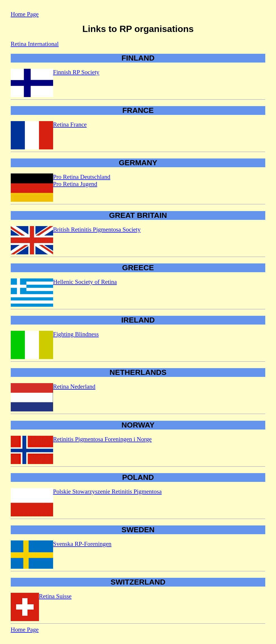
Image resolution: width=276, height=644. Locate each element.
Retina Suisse (55, 596)
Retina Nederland (74, 387)
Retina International (35, 44)
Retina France (70, 124)
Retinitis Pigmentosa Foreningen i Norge (102, 439)
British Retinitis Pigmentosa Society (97, 229)
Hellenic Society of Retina (85, 282)
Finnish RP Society (76, 72)
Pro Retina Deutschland (82, 177)
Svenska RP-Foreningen (82, 544)
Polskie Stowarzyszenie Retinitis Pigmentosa (107, 491)
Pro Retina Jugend (75, 184)
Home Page (25, 14)
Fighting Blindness (76, 334)
